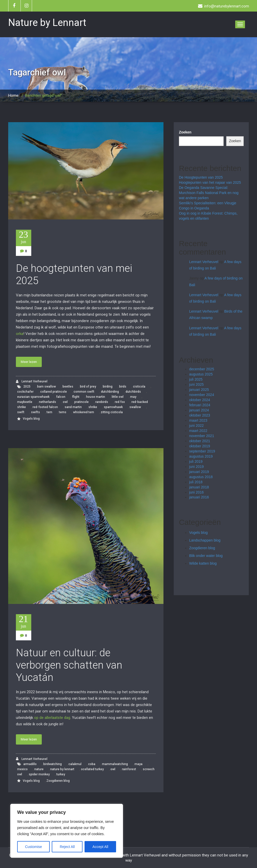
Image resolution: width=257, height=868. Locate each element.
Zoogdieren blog (58, 781)
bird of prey (88, 387)
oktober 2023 (200, 415)
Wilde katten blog (203, 563)
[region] (67, 831)
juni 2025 (196, 384)
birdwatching (53, 764)
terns (63, 412)
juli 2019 (196, 461)
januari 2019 (199, 472)
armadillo (30, 764)
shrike (93, 407)
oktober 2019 (200, 446)
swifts (35, 412)
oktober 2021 (200, 441)
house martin (96, 397)
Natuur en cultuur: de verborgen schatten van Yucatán (69, 665)
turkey (61, 774)
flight (76, 397)
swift (21, 412)
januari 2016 (199, 497)
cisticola (139, 387)
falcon (61, 397)
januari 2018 (199, 487)
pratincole (81, 402)
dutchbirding (110, 392)
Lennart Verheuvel (32, 382)
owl (65, 402)
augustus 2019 (201, 456)
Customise (34, 847)
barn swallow (47, 387)
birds (123, 387)
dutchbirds (133, 392)
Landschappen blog (205, 540)
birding (108, 387)
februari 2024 (200, 405)
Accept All (100, 847)
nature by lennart (62, 769)
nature (39, 769)
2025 (27, 387)
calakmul (75, 764)
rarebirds (102, 402)
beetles (68, 387)
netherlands (48, 402)
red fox (120, 402)
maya (138, 764)
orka (20, 334)
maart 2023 (198, 420)
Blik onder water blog (206, 556)
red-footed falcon (45, 407)
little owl (118, 397)
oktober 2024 (200, 400)
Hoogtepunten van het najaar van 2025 (210, 182)
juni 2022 (196, 426)
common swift (84, 392)
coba (92, 764)
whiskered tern (84, 412)
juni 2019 (196, 467)
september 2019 (202, 451)
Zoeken (185, 132)
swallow (135, 407)
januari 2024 (199, 410)
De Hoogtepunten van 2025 (201, 177)
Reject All (67, 847)
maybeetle (25, 402)
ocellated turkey (92, 769)
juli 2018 (196, 482)
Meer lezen (29, 362)
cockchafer (25, 392)
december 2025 (202, 369)
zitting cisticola (112, 412)
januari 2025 (199, 390)
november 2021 (202, 436)
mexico (22, 769)
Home (13, 95)
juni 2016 (196, 492)
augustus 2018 (201, 477)
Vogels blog (31, 419)
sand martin (73, 407)
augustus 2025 (201, 374)
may (133, 397)
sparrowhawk (113, 407)
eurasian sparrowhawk (33, 397)
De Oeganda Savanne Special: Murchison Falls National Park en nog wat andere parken (209, 193)
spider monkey (39, 774)
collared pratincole (54, 392)
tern (49, 412)
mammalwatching (115, 764)
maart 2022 (198, 431)
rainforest (129, 769)
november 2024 (202, 395)
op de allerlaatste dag (52, 718)
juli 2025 (196, 379)
